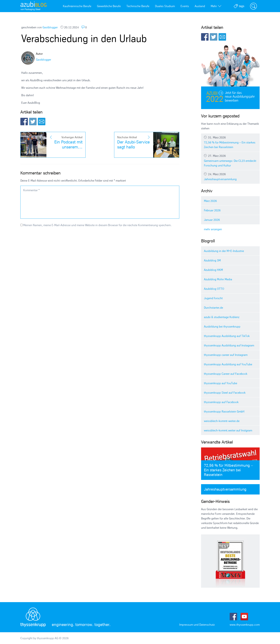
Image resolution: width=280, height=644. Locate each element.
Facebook (24, 121)
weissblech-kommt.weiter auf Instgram (228, 430)
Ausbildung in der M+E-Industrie (224, 251)
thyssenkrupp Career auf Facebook (226, 374)
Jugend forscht (213, 298)
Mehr (216, 6)
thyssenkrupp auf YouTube (221, 383)
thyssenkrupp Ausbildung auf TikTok (227, 336)
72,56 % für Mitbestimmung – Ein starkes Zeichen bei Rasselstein (230, 142)
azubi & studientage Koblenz (222, 317)
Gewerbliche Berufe (109, 6)
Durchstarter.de (213, 308)
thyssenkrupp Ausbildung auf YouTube (228, 364)
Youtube (244, 617)
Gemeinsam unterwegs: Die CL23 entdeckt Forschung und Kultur (230, 161)
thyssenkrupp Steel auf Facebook (225, 393)
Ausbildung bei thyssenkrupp (222, 326)
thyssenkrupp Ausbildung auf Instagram (229, 345)
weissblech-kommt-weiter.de (222, 421)
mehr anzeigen (213, 229)
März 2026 (210, 201)
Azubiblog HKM (213, 270)
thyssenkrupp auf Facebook (221, 402)
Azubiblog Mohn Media (218, 279)
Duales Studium (165, 6)
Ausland (200, 6)
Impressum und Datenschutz (197, 625)
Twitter (33, 121)
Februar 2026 (212, 210)
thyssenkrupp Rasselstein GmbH (224, 411)
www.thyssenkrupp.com (245, 625)
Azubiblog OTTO (214, 289)
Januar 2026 (212, 220)
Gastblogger (50, 27)
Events (185, 6)
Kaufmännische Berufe (77, 6)
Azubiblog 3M (212, 260)
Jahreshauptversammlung (230, 177)
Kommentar (31, 190)
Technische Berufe (138, 6)
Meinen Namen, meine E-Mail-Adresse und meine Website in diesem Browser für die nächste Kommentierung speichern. (97, 225)
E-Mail (42, 121)
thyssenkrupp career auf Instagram (226, 355)
